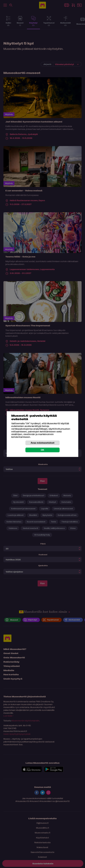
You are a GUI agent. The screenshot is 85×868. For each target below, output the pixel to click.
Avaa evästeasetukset (42, 443)
